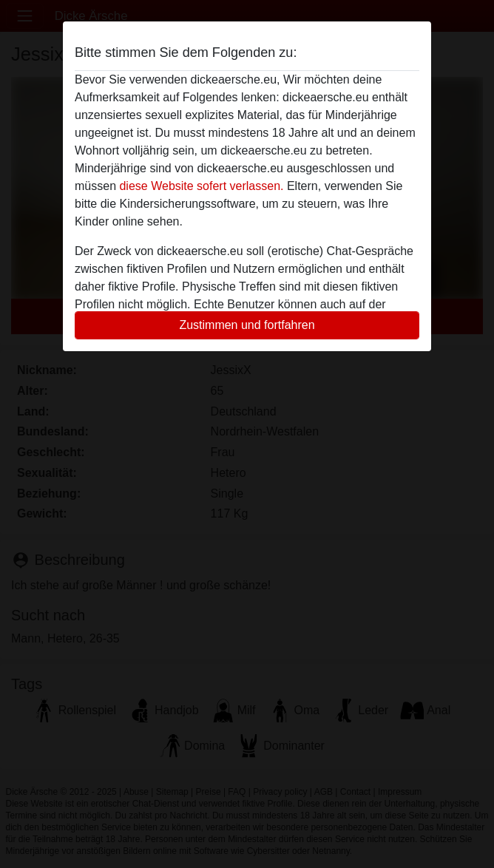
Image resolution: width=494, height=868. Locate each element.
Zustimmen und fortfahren (247, 325)
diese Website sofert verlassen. (201, 186)
